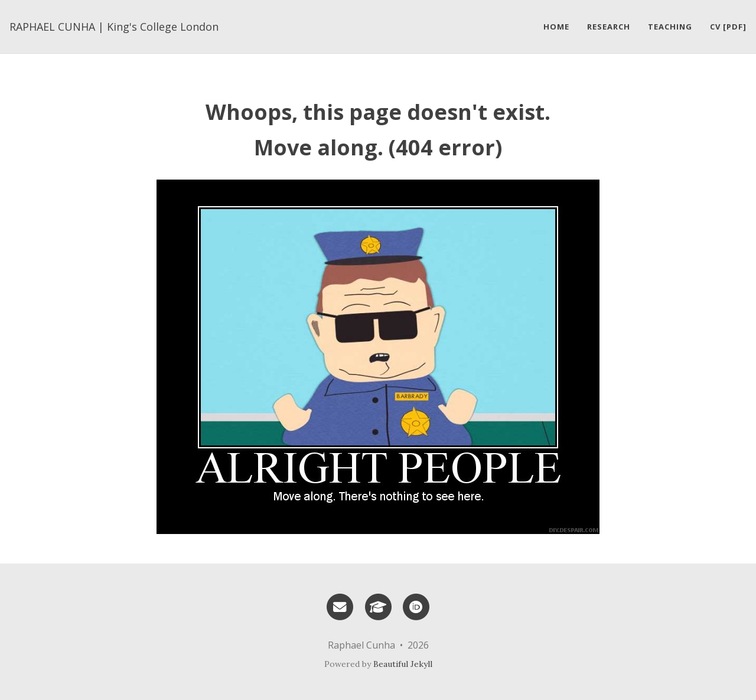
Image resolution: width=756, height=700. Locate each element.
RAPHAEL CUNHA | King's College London (114, 27)
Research (609, 27)
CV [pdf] (728, 27)
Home (556, 27)
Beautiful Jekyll (403, 664)
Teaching (670, 27)
